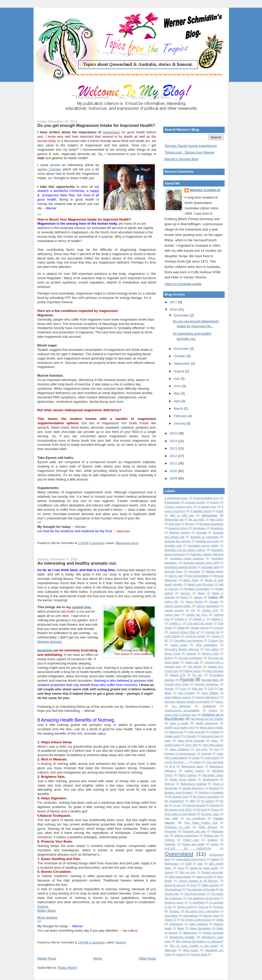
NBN (193, 801)
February (181, 416)
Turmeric (218, 907)
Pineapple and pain (194, 831)
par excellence (196, 818)
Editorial (191, 654)
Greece (213, 710)
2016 (174, 309)
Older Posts (147, 958)
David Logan (179, 645)
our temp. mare (210, 814)
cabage (198, 597)
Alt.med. (190, 524)
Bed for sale (176, 576)
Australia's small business (187, 558)
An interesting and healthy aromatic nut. (77, 563)
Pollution (170, 840)
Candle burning (174, 610)
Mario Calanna (188, 775)
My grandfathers (174, 801)
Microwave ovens (213, 775)
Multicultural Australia (194, 784)
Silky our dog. (188, 872)
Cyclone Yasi (216, 641)
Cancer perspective (208, 606)
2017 (174, 302)
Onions (215, 810)
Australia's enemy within (203, 546)
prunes (215, 844)
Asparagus (199, 528)
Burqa (184, 597)
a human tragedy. (195, 502)
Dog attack (212, 649)
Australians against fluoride (181, 567)
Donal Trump (172, 654)
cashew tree (81, 607)
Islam (168, 741)
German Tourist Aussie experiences (191, 146)
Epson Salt (192, 662)
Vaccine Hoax (211, 916)
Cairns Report (194, 602)
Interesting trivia (210, 736)
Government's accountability (182, 710)
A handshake (172, 502)
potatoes (212, 840)
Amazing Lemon (178, 528)
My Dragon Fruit (178, 797)
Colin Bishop (172, 636)
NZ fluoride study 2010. (178, 810)
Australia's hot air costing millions (185, 550)
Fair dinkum (195, 667)
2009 (174, 478)
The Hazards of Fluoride (201, 890)
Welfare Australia (213, 933)
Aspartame (217, 528)
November (182, 349)
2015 (174, 433)
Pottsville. (170, 844)
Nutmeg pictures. (50, 642)
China (181, 628)
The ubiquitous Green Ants (203, 898)
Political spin (211, 836)
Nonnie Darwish (196, 805)
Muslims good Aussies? (179, 793)
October (180, 356)
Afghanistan (210, 515)
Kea (217, 749)
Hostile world (172, 736)
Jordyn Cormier (49, 169)
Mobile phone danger (183, 780)
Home (98, 958)
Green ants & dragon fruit (180, 715)
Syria (193, 885)
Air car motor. (197, 520)
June (178, 386)
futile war (197, 689)
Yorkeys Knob (199, 955)
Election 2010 (210, 654)
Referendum (172, 864)
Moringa (169, 784)
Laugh (196, 758)
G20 (211, 689)
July (177, 379)
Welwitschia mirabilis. (182, 937)
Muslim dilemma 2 (194, 788)
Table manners (210, 885)
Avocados (194, 571)
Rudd (188, 864)
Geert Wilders (210, 693)
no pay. (177, 805)
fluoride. (169, 689)
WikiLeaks (171, 950)
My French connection (206, 797)
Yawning (181, 955)
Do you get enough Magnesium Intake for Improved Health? (96, 125)
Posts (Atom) (67, 968)
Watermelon (190, 933)
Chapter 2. (199, 619)
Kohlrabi (206, 754)
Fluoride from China (177, 684)
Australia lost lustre (207, 541)
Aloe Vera (174, 524)
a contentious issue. (176, 498)
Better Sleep (191, 580)
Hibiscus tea (176, 732)
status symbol (204, 877)
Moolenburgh (211, 780)
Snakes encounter (212, 872)
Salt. (200, 864)
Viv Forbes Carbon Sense (196, 920)
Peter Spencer (208, 827)
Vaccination (171, 916)
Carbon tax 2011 (197, 615)
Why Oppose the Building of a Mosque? (200, 941)
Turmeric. (174, 911)
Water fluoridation (200, 928)
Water (181, 928)
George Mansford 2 (207, 697)
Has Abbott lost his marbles (207, 719)
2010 (174, 471)
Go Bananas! (181, 706)
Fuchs (183, 689)
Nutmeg (121, 942)
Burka (201, 593)
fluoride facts (210, 680)
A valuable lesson (201, 511)
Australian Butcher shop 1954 (201, 563)
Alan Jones (217, 520)
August (179, 371)
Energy (169, 658)
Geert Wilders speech (178, 697)
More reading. (48, 917)
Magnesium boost (127, 543)
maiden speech (194, 771)
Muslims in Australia (211, 793)
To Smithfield (197, 903)
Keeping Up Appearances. (180, 754)
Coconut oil (212, 632)
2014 (174, 441)
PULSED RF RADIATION (188, 849)
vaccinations (190, 916)
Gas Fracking (186, 693)
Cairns (213, 597)
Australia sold (173, 546)
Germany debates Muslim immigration (187, 702)
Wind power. (191, 950)
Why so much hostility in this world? (194, 946)
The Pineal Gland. (195, 894)
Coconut (218, 628)
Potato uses (191, 840)
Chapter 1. (181, 619)
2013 (174, 448)
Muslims (214, 788)
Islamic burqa (172, 745)
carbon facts (172, 615)
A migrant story (207, 507)
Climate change (199, 628)
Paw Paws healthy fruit (201, 823)
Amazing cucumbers (211, 524)
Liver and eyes (215, 762)
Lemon (197, 762)
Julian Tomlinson (179, 749)
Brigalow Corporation (197, 589)
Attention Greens (180, 533)
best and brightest (198, 576)
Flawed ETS (177, 675)
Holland (215, 732)
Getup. (219, 702)
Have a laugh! (179, 723)
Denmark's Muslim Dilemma (182, 649)
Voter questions (199, 924)
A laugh (215, 502)
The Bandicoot (173, 890)
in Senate (190, 736)
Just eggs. (202, 749)
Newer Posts (47, 958)
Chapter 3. (217, 619)
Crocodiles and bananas (188, 641)
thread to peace (174, 903)
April (178, 401)
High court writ (197, 732)
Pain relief (171, 818)
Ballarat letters (215, 571)
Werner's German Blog (181, 159)
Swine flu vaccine (175, 885)
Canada (214, 602)
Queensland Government (190, 859)
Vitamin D (170, 920)
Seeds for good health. (204, 868)
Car (193, 610)
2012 (174, 456)
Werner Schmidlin (205, 190)
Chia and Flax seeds (200, 623)
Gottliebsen (209, 706)
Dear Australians (207, 645)
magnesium (111, 132)
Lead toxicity (212, 758)
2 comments (97, 942)
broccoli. (186, 593)
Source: (43, 906)
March (179, 409)
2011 (174, 463)
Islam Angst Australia (191, 741)
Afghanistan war (174, 520)
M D (172, 766)
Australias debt (210, 567)
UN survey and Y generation (202, 911)
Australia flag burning (177, 541)
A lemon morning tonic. (178, 507)
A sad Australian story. (206, 498)
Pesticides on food (177, 827)
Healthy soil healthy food (179, 728)
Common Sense (195, 636)
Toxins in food (185, 907)
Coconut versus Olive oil (184, 632)
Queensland (179, 854)
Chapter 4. (175, 623)
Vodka (220, 920)
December (182, 315)
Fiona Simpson (215, 671)
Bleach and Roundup (201, 585)
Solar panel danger (180, 877)
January (180, 423)
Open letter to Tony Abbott (180, 814)
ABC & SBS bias (182, 515)
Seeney (169, 872)
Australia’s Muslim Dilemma (207, 554)
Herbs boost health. (212, 728)
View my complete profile (183, 284)
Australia (201, 533)
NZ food (201, 810)
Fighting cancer (192, 671)
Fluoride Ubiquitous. (207, 684)
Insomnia (45, 650)
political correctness (186, 836)
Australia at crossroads (205, 537)
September (182, 363)
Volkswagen (176, 924)
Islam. (215, 741)
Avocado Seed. (174, 571)
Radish (215, 859)
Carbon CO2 (210, 610)
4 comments (97, 543)
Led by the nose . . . (176, 762)
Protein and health (193, 844)
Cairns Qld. (172, 602)
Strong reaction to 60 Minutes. (199, 881)
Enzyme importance (191, 658)
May (177, 393)
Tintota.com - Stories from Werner (189, 152)
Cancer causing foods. (178, 606)
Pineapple (170, 831)
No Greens (208, 801)
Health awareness (207, 723)
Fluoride (187, 679)
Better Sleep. (47, 911)
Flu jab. (197, 675)
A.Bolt (220, 511)
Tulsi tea (203, 907)
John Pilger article (213, 745)
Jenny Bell (191, 745)
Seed (181, 868)
